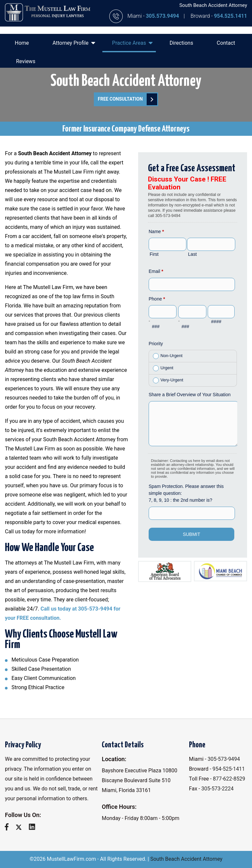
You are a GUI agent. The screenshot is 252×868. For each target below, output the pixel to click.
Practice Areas (132, 43)
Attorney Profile (74, 43)
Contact (226, 43)
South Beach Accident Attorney (186, 859)
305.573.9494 (163, 16)
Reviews (26, 61)
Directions (181, 43)
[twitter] (21, 827)
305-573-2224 (217, 789)
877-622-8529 (229, 779)
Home (22, 43)
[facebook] (9, 827)
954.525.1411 (231, 16)
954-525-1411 (229, 769)
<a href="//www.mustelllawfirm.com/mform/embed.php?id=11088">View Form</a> (193, 363)
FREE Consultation (127, 99)
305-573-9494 (224, 759)
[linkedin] (34, 827)
